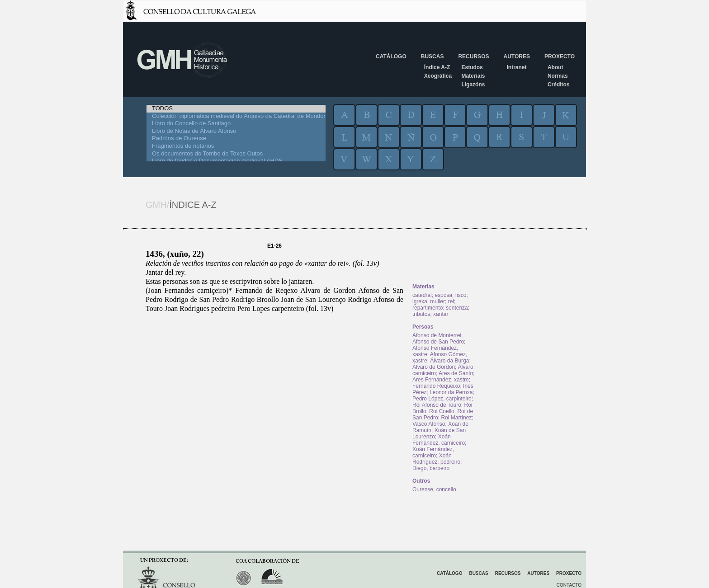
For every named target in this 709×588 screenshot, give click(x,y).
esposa (443, 295)
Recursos (473, 56)
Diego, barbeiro (431, 468)
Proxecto (560, 56)
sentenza (457, 308)
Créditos (559, 85)
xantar (441, 314)
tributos (421, 314)
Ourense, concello (434, 489)
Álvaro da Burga (449, 361)
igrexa (420, 301)
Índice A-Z (437, 67)
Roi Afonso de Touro (437, 405)
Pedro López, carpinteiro (442, 399)
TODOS (236, 109)
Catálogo (391, 56)
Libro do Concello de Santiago (236, 124)
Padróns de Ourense (236, 139)
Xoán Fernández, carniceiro (439, 440)
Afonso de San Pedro (438, 342)
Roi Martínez (456, 418)
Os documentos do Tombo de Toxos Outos (236, 154)
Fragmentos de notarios (236, 146)
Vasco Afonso (429, 424)
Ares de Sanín (456, 373)
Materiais (473, 76)
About (555, 67)
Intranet (516, 67)
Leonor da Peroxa (451, 392)
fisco (461, 295)
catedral (422, 295)
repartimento (428, 308)
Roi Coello (442, 411)
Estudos (472, 67)
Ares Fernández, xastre (441, 380)
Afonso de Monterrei (437, 335)
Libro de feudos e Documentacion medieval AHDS (236, 161)
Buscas (432, 56)
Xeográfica (438, 76)
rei (451, 301)
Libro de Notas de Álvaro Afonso (236, 131)
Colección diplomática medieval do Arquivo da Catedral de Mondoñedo (236, 116)
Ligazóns (473, 85)
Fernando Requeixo (436, 386)
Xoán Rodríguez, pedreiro (436, 459)
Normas (558, 76)
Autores (516, 56)
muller (437, 301)
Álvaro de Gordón (434, 367)
